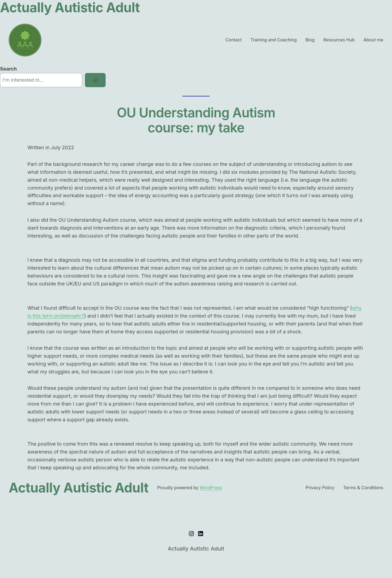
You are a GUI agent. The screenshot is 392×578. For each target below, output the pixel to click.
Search (8, 69)
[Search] (95, 80)
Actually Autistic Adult (79, 488)
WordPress (211, 488)
